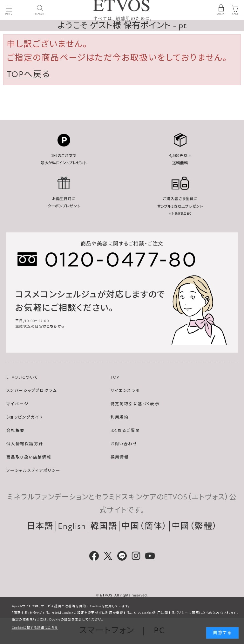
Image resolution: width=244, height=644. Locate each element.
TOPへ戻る (28, 74)
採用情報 (120, 457)
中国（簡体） (144, 526)
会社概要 (16, 431)
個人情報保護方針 (25, 444)
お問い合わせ (124, 444)
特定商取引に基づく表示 (135, 404)
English (72, 526)
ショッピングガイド (25, 417)
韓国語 (104, 526)
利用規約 (120, 417)
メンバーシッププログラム (32, 391)
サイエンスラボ (125, 391)
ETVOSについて (22, 377)
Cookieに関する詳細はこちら (35, 628)
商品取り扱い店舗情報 (29, 457)
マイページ (17, 404)
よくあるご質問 (125, 431)
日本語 (40, 526)
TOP (115, 377)
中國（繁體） (195, 526)
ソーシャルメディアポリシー (34, 471)
